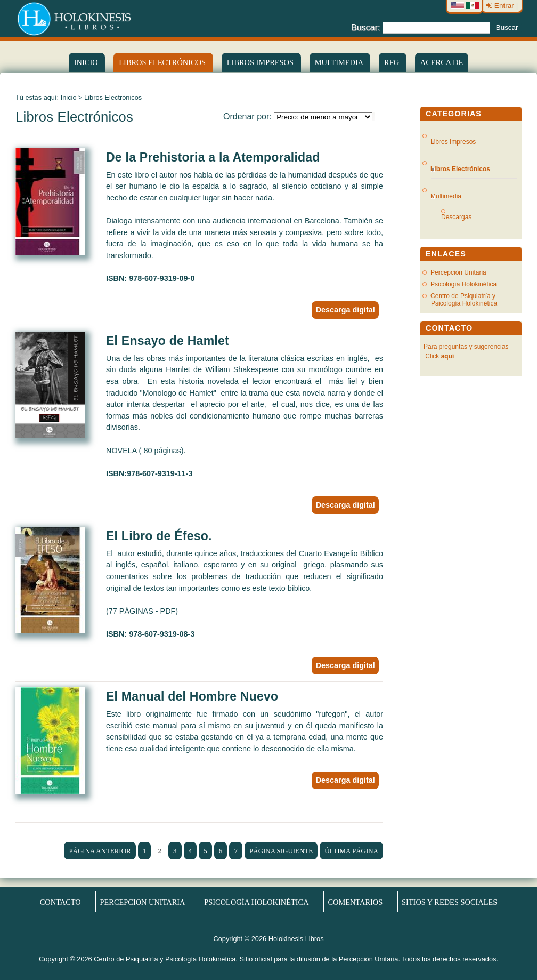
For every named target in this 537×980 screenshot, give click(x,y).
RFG (393, 62)
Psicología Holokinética (463, 284)
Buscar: (365, 27)
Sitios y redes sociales (449, 902)
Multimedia (340, 62)
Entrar (501, 6)
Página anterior (100, 851)
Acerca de (442, 62)
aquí (448, 356)
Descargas (461, 217)
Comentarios (355, 902)
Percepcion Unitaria (143, 902)
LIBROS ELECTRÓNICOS (163, 62)
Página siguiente (281, 851)
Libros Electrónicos (461, 169)
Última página (351, 851)
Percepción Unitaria (458, 272)
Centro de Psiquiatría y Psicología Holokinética (464, 300)
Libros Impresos (261, 62)
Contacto (60, 902)
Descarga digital (345, 310)
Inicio (87, 62)
